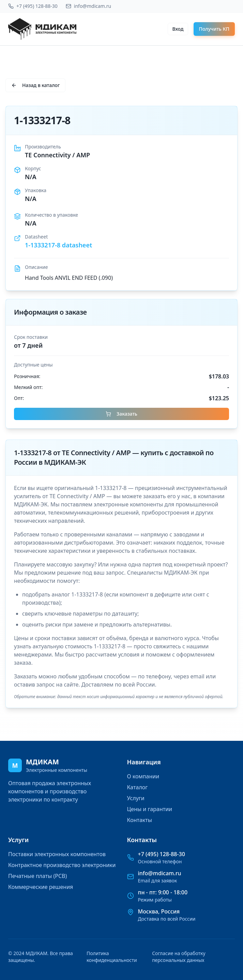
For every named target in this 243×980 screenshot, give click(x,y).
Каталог (138, 787)
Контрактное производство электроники (62, 865)
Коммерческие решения (41, 887)
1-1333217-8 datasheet (58, 245)
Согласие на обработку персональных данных (179, 957)
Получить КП (214, 29)
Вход (178, 29)
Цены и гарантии (150, 809)
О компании (143, 776)
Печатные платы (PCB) (37, 876)
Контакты (140, 820)
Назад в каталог (35, 85)
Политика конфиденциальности (112, 957)
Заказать (121, 414)
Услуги (136, 798)
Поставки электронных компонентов (57, 854)
